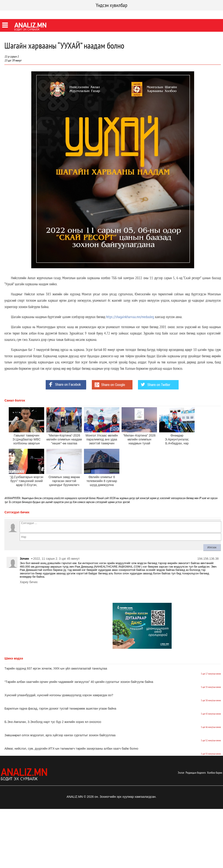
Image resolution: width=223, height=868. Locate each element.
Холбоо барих (215, 773)
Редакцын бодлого (196, 773)
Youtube (38, 14)
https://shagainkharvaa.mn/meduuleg (130, 317)
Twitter (23, 14)
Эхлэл (181, 773)
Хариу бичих (29, 582)
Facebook (8, 14)
